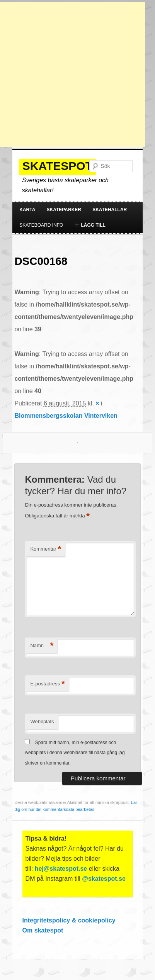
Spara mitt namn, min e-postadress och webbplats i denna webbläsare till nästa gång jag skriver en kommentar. (75, 753)
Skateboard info (41, 225)
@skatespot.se (104, 879)
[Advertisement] (72, 74)
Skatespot (57, 166)
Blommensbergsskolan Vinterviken (66, 416)
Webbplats (42, 721)
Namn (42, 646)
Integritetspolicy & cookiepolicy (69, 920)
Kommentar (46, 549)
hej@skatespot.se (61, 869)
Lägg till (90, 225)
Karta (27, 210)
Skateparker (64, 210)
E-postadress (47, 684)
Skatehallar (110, 210)
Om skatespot (43, 930)
